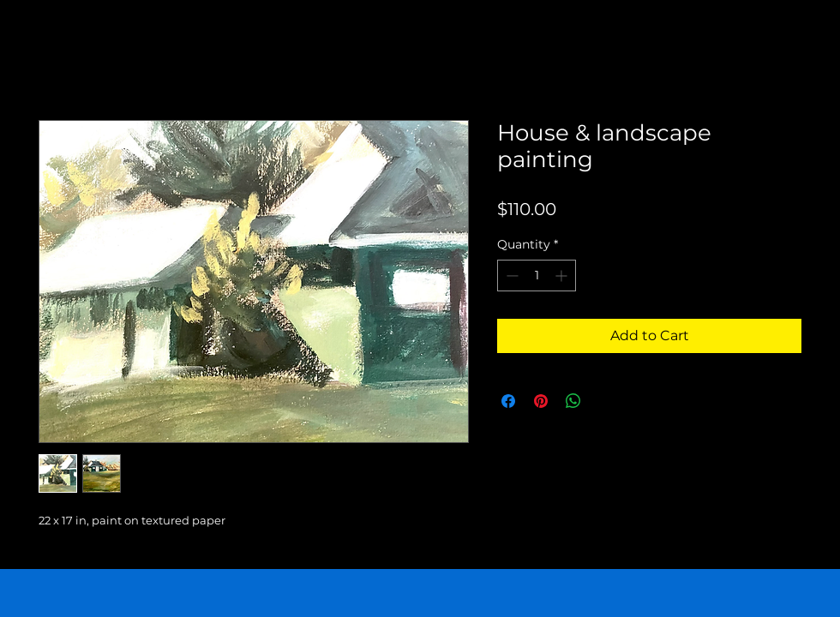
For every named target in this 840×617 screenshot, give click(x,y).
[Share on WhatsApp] (573, 401)
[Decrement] (510, 276)
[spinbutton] (537, 276)
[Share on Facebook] (508, 401)
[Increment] (563, 276)
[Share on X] (606, 401)
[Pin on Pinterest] (541, 401)
